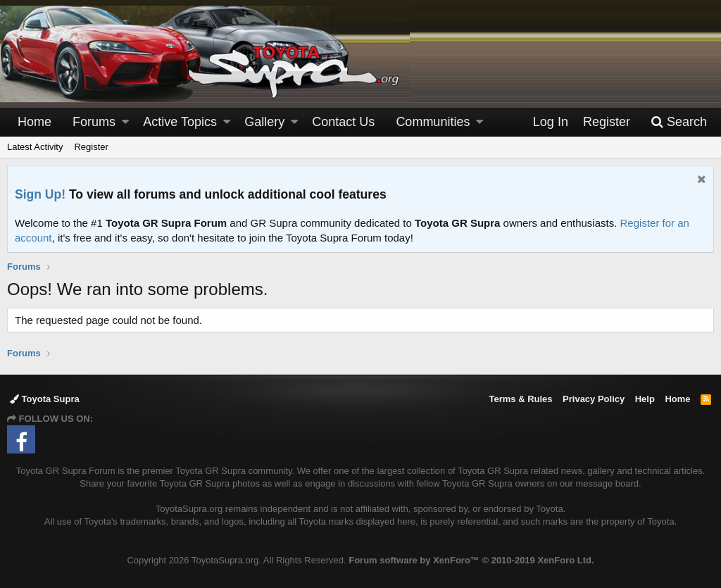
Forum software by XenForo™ (471, 560)
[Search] (679, 122)
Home (35, 122)
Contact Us (343, 122)
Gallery (264, 122)
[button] (125, 122)
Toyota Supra (45, 399)
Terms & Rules (520, 399)
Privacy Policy (594, 399)
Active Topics (180, 122)
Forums (94, 122)
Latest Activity (35, 147)
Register (91, 147)
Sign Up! (40, 194)
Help (645, 399)
